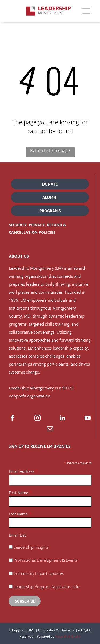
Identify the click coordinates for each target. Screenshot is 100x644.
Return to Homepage (50, 150)
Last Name (18, 514)
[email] (50, 429)
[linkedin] (63, 419)
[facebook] (12, 419)
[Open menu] (86, 11)
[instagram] (37, 419)
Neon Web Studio (68, 636)
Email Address (22, 471)
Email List (17, 535)
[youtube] (88, 419)
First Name (19, 493)
